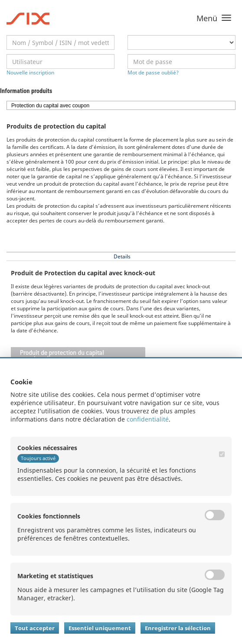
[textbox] (60, 42)
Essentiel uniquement (100, 628)
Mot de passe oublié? (153, 72)
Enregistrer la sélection (178, 628)
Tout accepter (35, 628)
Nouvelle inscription (30, 72)
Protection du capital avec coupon (50, 106)
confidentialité (148, 419)
